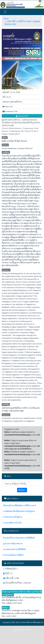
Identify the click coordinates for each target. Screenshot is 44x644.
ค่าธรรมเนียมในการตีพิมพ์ (13, 555)
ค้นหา (22, 490)
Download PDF (22, 116)
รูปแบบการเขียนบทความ (13, 543)
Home (6, 18)
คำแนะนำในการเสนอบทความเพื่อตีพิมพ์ (19, 538)
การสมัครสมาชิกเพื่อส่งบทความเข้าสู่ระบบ (19, 511)
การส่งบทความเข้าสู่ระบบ (13, 517)
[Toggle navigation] (5, 12)
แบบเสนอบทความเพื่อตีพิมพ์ (14, 549)
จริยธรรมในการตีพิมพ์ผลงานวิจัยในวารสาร (20, 505)
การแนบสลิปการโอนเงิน (12, 523)
